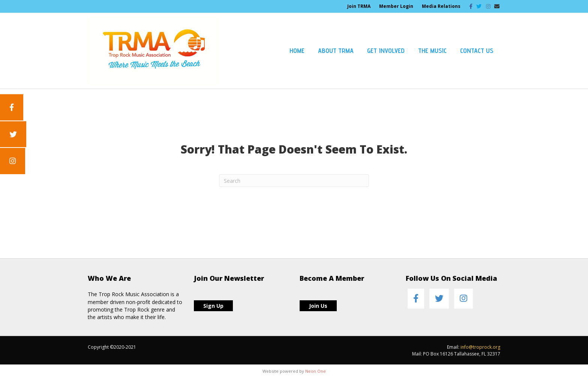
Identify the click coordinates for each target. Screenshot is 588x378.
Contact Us (477, 50)
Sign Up (213, 306)
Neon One (316, 371)
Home (297, 50)
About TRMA (336, 50)
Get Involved (386, 50)
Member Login (396, 6)
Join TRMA (359, 6)
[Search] (294, 181)
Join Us (318, 306)
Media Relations (441, 6)
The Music (432, 50)
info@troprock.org (480, 347)
